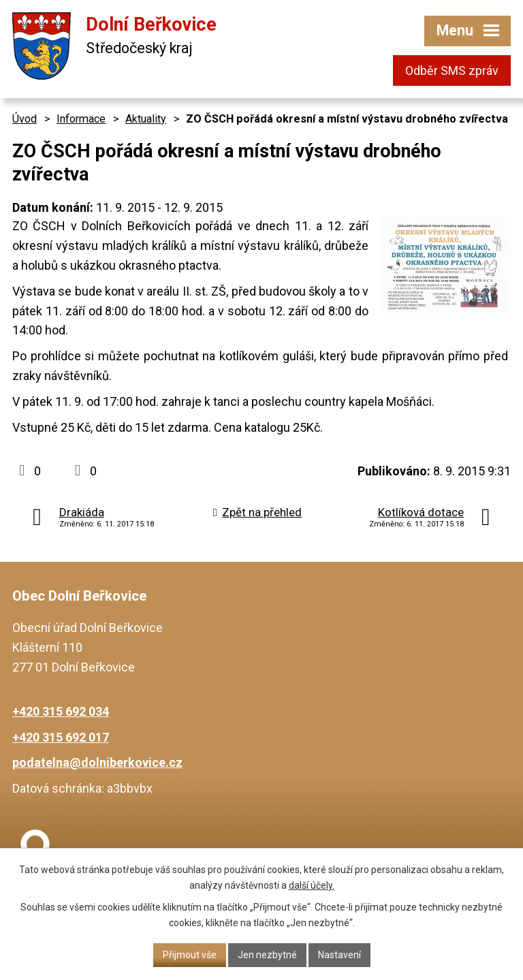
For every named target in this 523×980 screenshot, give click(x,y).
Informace (81, 119)
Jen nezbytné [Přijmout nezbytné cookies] (267, 955)
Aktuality (146, 119)
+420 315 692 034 (61, 711)
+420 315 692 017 (61, 737)
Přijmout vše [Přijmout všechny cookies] (190, 955)
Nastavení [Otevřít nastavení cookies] (339, 955)
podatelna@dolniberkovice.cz (97, 762)
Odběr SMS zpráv (452, 70)
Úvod (25, 119)
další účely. (312, 885)
